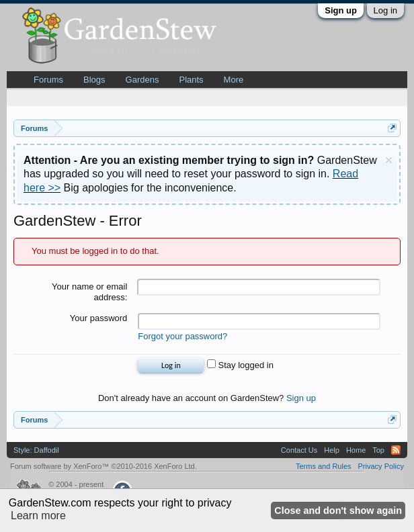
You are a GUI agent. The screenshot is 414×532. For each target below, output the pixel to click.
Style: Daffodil (36, 450)
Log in (385, 10)
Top (378, 450)
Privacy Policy (381, 466)
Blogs (94, 80)
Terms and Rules (324, 466)
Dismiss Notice (389, 160)
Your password (99, 318)
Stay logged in (240, 365)
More (234, 80)
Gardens (142, 80)
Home (356, 450)
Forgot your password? (182, 336)
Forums (48, 80)
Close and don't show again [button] (338, 511)
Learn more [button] (38, 516)
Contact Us (299, 450)
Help (332, 450)
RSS (396, 450)
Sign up (341, 10)
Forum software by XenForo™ (103, 466)
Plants (191, 80)
